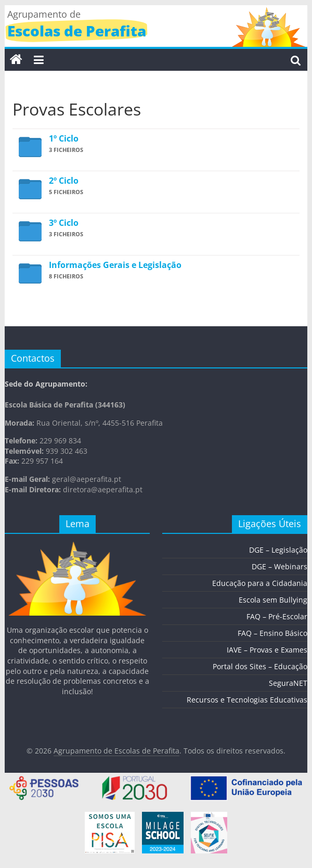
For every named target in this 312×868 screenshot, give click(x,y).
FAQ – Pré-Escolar (277, 616)
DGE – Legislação (278, 550)
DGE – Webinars (279, 566)
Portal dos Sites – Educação (260, 666)
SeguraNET (288, 683)
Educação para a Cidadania (260, 583)
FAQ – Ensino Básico (272, 633)
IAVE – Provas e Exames (267, 650)
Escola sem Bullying (273, 600)
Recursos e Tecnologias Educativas (247, 700)
